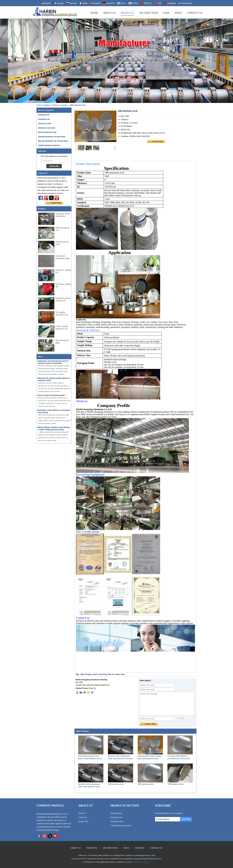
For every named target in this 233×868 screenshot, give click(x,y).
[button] (113, 101)
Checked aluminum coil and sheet (52, 137)
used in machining (99, 674)
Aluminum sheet (45, 124)
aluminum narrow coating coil (63, 299)
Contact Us (195, 13)
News (178, 13)
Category (46, 105)
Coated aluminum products (49, 145)
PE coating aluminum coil (61, 314)
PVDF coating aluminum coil (61, 328)
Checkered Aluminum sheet (62, 257)
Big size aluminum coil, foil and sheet (53, 141)
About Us (109, 13)
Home (94, 13)
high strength (86, 674)
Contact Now (54, 203)
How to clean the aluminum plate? (52, 395)
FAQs (166, 13)
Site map (140, 848)
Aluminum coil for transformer (63, 215)
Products (127, 13)
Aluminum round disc (59, 105)
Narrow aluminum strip (47, 132)
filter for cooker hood (116, 674)
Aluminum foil (44, 115)
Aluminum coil (44, 119)
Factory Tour (149, 13)
